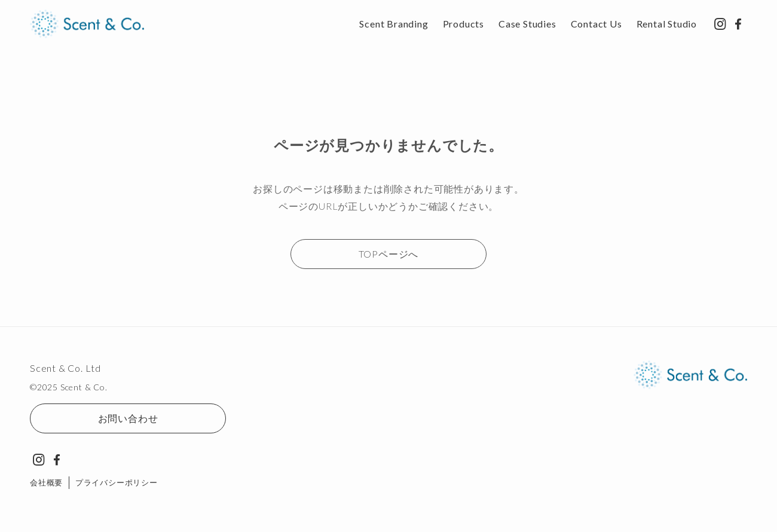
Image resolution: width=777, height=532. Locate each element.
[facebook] (738, 24)
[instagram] (720, 24)
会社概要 (46, 482)
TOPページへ (389, 254)
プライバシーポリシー (117, 482)
